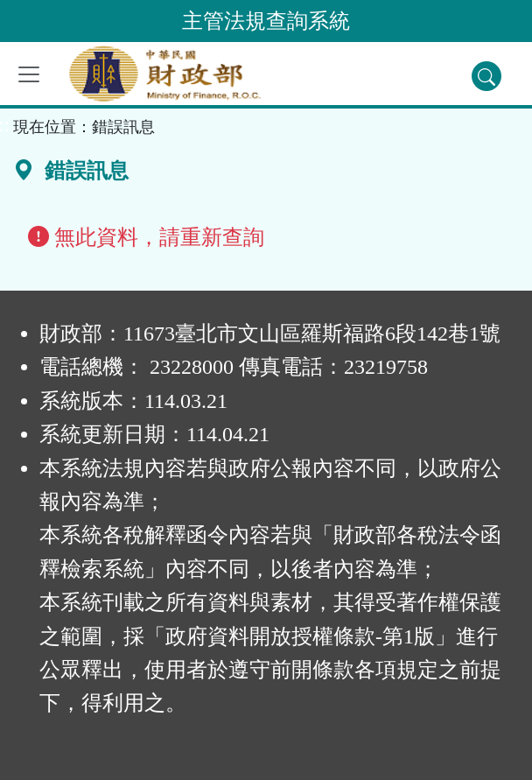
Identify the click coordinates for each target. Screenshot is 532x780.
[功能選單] (29, 74)
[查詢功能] (486, 76)
